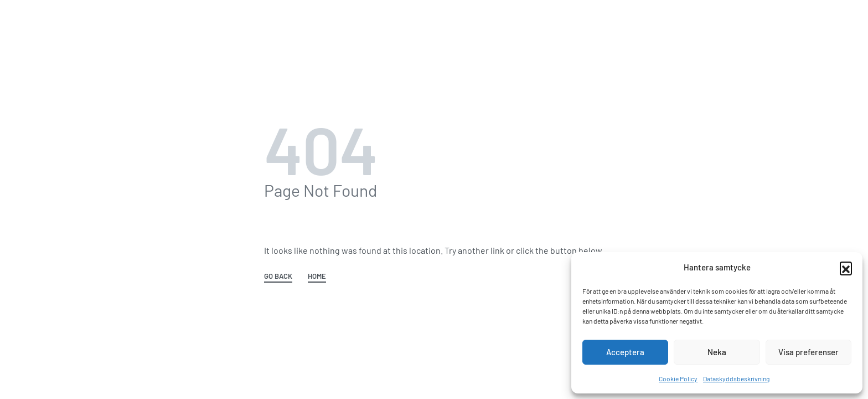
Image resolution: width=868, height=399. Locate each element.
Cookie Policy (678, 378)
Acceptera (625, 352)
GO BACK (278, 277)
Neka (717, 352)
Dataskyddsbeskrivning (736, 378)
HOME (317, 277)
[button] (846, 268)
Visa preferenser (808, 352)
